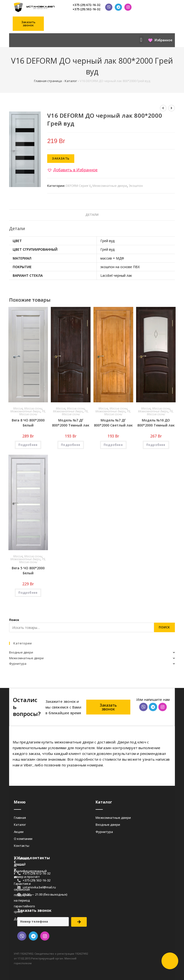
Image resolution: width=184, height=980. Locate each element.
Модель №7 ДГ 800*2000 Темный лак (71, 423)
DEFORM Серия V (78, 186)
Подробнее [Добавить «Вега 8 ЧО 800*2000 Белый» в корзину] (28, 445)
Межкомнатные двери (110, 186)
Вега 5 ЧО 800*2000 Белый (28, 570)
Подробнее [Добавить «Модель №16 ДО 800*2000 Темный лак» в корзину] (156, 445)
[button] (28, 24)
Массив (18, 408)
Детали (92, 215)
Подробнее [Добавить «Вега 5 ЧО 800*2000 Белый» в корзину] (28, 593)
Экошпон (136, 186)
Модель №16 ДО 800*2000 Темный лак (156, 423)
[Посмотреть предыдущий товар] (163, 108)
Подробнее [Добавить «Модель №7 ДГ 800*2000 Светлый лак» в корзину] (113, 445)
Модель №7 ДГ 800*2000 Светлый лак (113, 423)
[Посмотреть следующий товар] (172, 108)
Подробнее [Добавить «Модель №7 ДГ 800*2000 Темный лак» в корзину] (71, 445)
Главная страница (48, 81)
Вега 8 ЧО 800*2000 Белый (28, 423)
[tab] (92, 215)
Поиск (14, 620)
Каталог (71, 81)
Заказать (61, 158)
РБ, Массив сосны (33, 413)
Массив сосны (33, 408)
